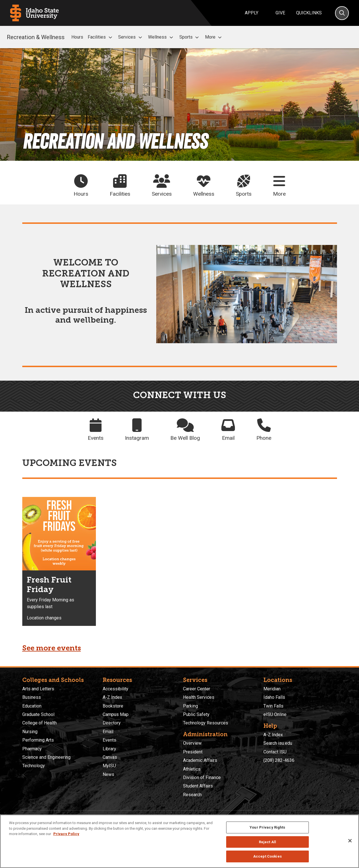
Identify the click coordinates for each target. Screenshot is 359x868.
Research (192, 795)
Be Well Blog (185, 430)
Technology (34, 766)
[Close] (350, 841)
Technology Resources (206, 723)
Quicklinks (309, 13)
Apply (252, 13)
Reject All (267, 842)
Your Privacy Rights (267, 827)
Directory (112, 723)
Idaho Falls (274, 697)
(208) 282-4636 (279, 760)
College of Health (39, 723)
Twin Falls (273, 706)
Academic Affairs (200, 760)
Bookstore (113, 706)
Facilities (101, 37)
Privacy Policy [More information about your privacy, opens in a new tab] (66, 834)
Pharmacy (32, 749)
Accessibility (115, 689)
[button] (110, 37)
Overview (192, 743)
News (108, 774)
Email (228, 430)
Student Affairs (198, 786)
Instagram (137, 430)
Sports (190, 37)
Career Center (197, 689)
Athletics (192, 769)
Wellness (161, 37)
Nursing (30, 732)
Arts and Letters (38, 689)
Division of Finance (202, 777)
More (214, 37)
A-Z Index (112, 697)
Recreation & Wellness (36, 37)
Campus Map (116, 714)
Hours (77, 37)
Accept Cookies (267, 856)
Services (131, 37)
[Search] (342, 13)
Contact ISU (275, 752)
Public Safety (196, 714)
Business (32, 697)
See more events (52, 648)
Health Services (199, 697)
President (193, 752)
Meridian (272, 689)
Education (32, 706)
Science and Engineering (46, 757)
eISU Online (275, 714)
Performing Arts (38, 740)
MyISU (109, 766)
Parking (190, 706)
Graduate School (38, 714)
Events (96, 430)
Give (280, 13)
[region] (179, 841)
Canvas (110, 757)
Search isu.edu (278, 743)
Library (109, 749)
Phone (264, 430)
